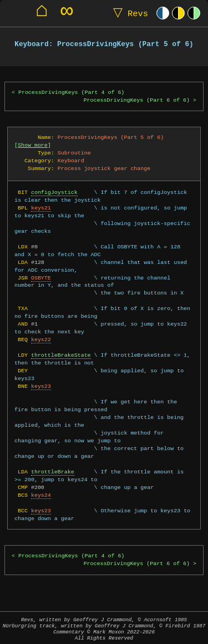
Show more (33, 145)
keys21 (41, 208)
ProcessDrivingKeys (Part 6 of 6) (137, 100)
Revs (128, 13)
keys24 (41, 495)
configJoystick (54, 192)
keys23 (41, 386)
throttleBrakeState (61, 355)
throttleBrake (53, 472)
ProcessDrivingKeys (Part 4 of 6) (71, 93)
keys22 (41, 340)
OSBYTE (41, 278)
